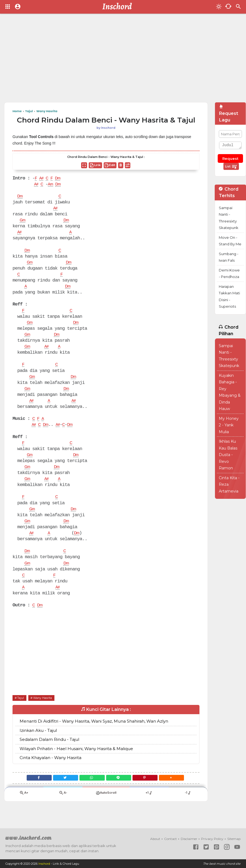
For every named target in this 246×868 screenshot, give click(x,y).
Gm (23, 222)
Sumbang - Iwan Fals (229, 257)
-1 (188, 804)
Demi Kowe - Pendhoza (229, 273)
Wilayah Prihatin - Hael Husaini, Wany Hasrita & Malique (76, 758)
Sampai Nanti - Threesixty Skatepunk (229, 218)
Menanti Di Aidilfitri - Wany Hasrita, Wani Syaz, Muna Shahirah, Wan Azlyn (94, 730)
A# (42, 179)
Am (53, 185)
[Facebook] (32, 788)
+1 (149, 804)
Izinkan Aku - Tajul (38, 740)
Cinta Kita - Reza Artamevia (229, 485)
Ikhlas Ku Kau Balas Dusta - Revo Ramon (228, 455)
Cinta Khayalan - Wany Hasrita (50, 767)
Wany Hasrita (47, 707)
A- (63, 804)
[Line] (120, 788)
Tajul (22, 707)
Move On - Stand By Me (230, 241)
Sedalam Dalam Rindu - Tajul (49, 749)
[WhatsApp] (90, 788)
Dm (61, 179)
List (231, 167)
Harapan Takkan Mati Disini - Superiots (229, 297)
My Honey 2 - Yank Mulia (229, 425)
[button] (179, 788)
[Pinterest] (150, 788)
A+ (24, 804)
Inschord (45, 864)
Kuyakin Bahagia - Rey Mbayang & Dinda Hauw (230, 392)
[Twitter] (61, 788)
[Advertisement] (109, 60)
